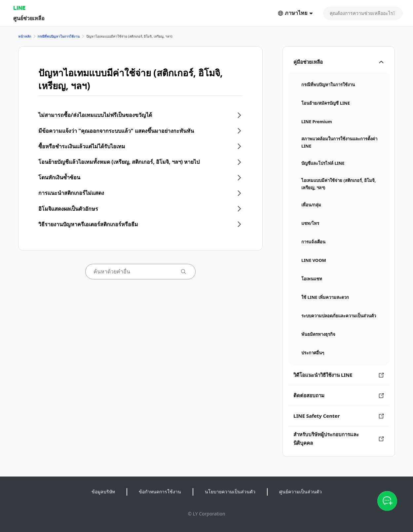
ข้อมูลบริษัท (103, 492)
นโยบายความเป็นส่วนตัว (230, 492)
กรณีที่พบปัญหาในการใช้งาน (59, 36)
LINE (19, 8)
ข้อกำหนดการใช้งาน (160, 492)
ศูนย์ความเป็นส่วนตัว (300, 492)
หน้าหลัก (25, 36)
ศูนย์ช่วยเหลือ (29, 18)
